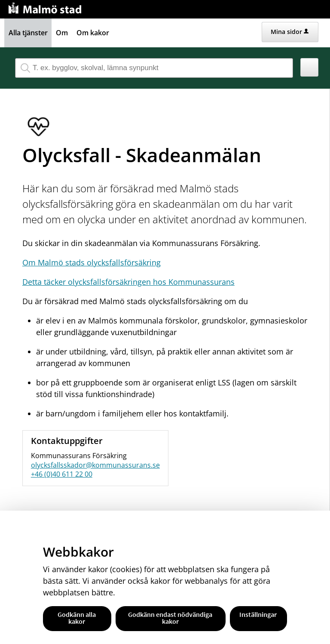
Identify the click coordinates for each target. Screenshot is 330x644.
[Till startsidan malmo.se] (46, 7)
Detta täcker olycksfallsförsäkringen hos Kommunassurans (128, 282)
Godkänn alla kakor (77, 618)
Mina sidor (290, 32)
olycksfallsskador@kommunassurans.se (95, 465)
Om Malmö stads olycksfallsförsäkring (92, 262)
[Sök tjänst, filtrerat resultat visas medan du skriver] (154, 68)
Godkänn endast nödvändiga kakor (170, 618)
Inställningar (258, 614)
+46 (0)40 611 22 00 (62, 474)
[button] (310, 67)
